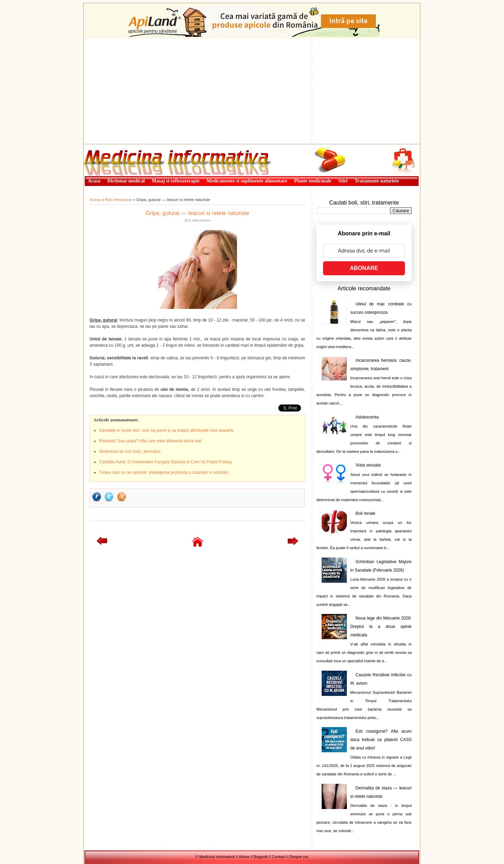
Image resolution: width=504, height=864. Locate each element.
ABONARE (364, 268)
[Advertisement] (252, 91)
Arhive (244, 857)
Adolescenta (367, 417)
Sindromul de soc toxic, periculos (130, 451)
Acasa (95, 200)
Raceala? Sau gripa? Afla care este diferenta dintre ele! (150, 441)
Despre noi (299, 857)
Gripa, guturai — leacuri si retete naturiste (197, 213)
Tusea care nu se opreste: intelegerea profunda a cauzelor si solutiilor (164, 472)
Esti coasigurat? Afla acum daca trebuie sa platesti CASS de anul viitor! (381, 740)
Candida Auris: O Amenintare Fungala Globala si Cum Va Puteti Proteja (165, 462)
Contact (279, 857)
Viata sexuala (368, 465)
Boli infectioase (118, 200)
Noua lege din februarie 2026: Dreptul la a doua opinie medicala (381, 627)
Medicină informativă (102, 146)
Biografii (261, 857)
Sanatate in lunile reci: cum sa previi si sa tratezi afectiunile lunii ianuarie (166, 430)
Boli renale (366, 513)
